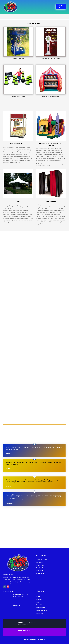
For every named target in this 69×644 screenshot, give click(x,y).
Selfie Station (16, 605)
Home (38, 596)
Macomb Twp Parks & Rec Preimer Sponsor (20, 595)
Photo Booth (40, 613)
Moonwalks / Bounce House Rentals (51, 145)
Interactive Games (42, 610)
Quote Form (61, 7)
